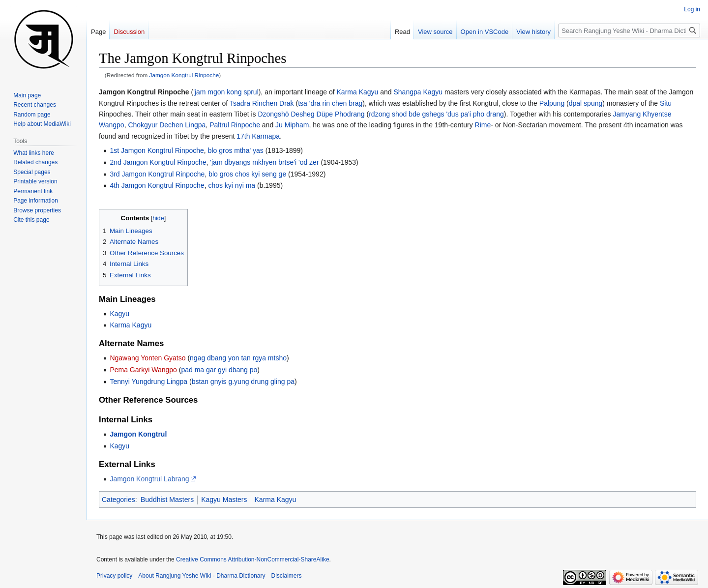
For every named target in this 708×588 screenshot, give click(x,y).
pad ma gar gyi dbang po (219, 370)
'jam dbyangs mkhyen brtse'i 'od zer (264, 162)
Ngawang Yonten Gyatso (147, 358)
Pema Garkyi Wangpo (143, 370)
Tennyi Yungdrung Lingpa (148, 382)
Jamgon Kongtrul (138, 434)
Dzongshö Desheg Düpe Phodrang (311, 114)
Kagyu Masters (224, 500)
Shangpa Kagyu (418, 92)
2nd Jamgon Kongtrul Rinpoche (158, 162)
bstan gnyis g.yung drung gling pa (243, 382)
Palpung (552, 103)
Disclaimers (287, 576)
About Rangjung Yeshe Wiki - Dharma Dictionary (202, 576)
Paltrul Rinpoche (235, 125)
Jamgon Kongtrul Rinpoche (184, 75)
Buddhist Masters (167, 500)
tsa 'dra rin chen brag (330, 103)
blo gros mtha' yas (236, 150)
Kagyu (119, 314)
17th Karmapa (258, 136)
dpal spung (586, 103)
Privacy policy (114, 576)
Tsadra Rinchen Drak (262, 103)
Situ (666, 103)
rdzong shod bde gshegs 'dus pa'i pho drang (436, 114)
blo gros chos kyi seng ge (247, 174)
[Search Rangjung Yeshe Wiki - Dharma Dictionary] (629, 30)
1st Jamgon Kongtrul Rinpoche (157, 150)
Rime (483, 125)
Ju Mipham (292, 125)
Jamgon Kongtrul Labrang (149, 479)
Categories (118, 500)
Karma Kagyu (358, 92)
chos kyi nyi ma (232, 185)
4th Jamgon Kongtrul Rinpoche (157, 185)
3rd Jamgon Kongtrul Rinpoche (157, 174)
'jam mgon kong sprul (226, 92)
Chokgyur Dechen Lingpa (167, 125)
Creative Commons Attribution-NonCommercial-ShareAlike (252, 559)
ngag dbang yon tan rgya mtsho (238, 358)
